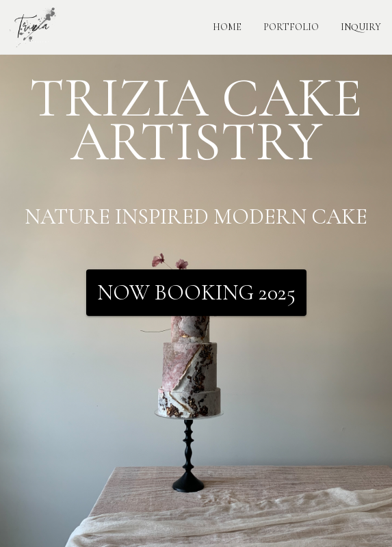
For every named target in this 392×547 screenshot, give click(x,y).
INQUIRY (361, 27)
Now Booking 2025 (196, 293)
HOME (227, 27)
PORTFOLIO (291, 27)
